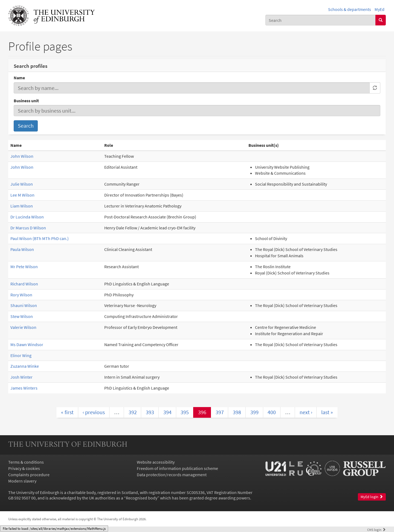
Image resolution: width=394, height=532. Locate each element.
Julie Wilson (22, 184)
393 (150, 412)
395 (185, 412)
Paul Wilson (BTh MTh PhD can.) (40, 238)
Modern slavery (22, 481)
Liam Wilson (22, 206)
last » (327, 412)
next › (306, 412)
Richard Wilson (24, 284)
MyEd (379, 9)
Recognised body (142, 498)
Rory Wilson (21, 295)
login (376, 530)
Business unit (26, 101)
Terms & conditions (26, 462)
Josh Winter (21, 377)
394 (167, 412)
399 (254, 412)
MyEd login (372, 497)
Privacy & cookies (24, 468)
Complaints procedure (29, 475)
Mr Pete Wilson (24, 267)
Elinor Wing (21, 355)
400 (272, 412)
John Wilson (22, 156)
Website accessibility (156, 462)
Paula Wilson (22, 249)
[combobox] (321, 20)
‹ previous (94, 412)
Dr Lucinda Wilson (27, 217)
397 (220, 412)
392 (133, 412)
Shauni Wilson (24, 305)
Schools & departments (350, 9)
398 (237, 412)
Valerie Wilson (23, 327)
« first (67, 412)
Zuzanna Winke (25, 366)
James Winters (24, 388)
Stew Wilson (22, 316)
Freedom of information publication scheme (177, 468)
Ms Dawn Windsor (27, 344)
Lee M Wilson (22, 195)
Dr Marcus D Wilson (28, 228)
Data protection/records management (172, 475)
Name (19, 78)
